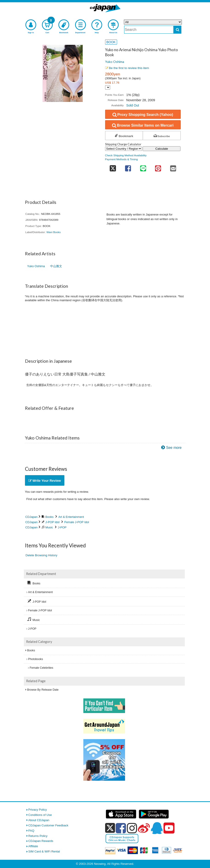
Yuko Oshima (115, 62)
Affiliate (33, 846)
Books (49, 517)
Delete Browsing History (42, 555)
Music (49, 527)
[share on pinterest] (158, 167)
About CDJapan (39, 820)
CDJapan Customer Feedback (48, 825)
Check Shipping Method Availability (126, 155)
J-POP (62, 527)
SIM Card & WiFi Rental (44, 851)
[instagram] (132, 828)
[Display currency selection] (108, 87)
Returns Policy (38, 836)
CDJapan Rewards (41, 841)
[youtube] (169, 828)
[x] (110, 828)
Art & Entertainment (71, 517)
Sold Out (133, 105)
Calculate (162, 149)
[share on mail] (173, 167)
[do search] (177, 30)
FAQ (31, 831)
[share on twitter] (113, 167)
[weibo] (144, 828)
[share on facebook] (128, 167)
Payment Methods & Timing (121, 159)
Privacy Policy (38, 810)
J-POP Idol (52, 522)
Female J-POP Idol (77, 522)
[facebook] (121, 828)
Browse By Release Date (43, 690)
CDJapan (31, 517)
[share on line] (143, 167)
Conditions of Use (40, 815)
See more (174, 448)
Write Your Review (45, 481)
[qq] (157, 828)
